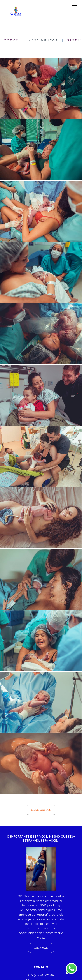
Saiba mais (41, 948)
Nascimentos (43, 40)
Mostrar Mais (41, 810)
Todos (11, 40)
